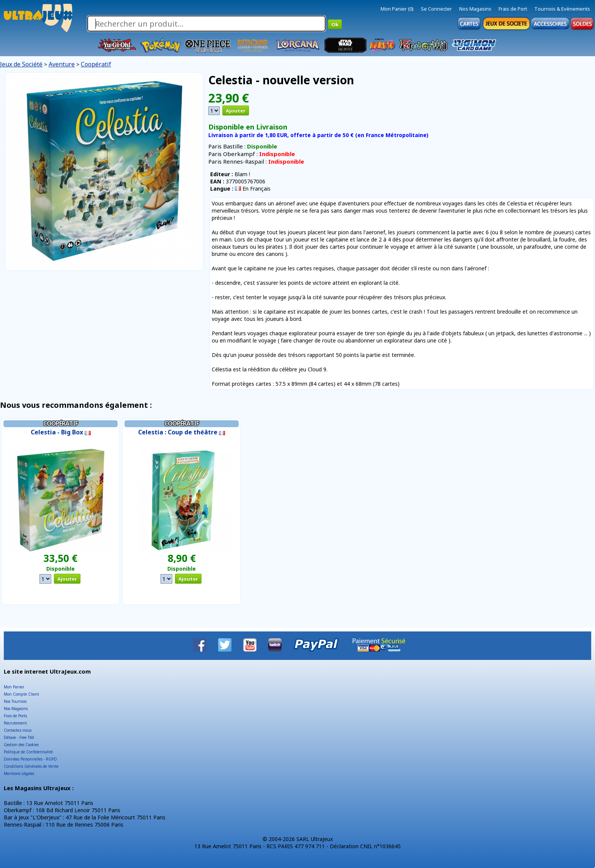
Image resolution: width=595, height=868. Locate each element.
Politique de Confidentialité (28, 752)
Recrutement (15, 723)
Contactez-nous (18, 730)
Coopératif (96, 64)
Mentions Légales (19, 773)
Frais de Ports (15, 716)
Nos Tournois (15, 701)
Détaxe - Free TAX (19, 737)
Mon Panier (14, 687)
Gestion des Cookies (21, 745)
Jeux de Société (21, 64)
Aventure (62, 64)
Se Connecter (436, 9)
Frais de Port (513, 9)
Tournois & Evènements (562, 9)
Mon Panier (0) (397, 9)
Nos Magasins (475, 9)
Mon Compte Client (21, 694)
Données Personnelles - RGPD (30, 759)
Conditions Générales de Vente (31, 766)
